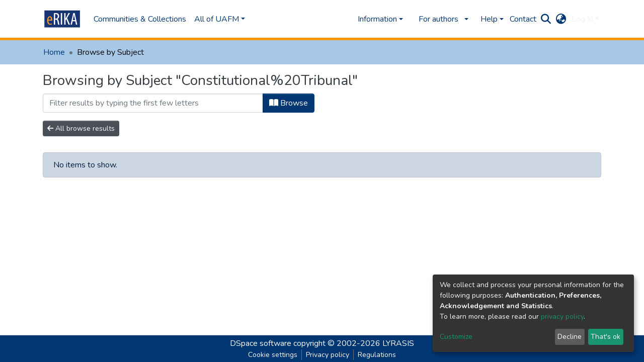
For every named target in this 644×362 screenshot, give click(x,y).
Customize (456, 337)
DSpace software (261, 343)
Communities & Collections (140, 19)
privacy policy (562, 316)
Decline (570, 337)
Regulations (377, 355)
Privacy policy (328, 355)
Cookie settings (273, 355)
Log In (582, 19)
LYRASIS (398, 343)
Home (54, 52)
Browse (289, 103)
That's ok (606, 337)
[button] (561, 19)
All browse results (81, 128)
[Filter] (153, 103)
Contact (523, 19)
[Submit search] (546, 19)
